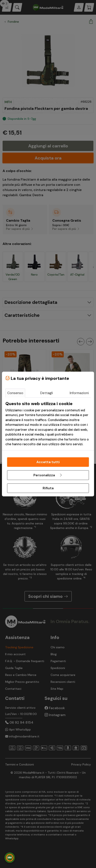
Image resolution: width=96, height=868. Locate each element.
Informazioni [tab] (79, 393)
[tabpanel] (48, 424)
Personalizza (48, 475)
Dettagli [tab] (46, 393)
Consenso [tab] (15, 393)
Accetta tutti (48, 462)
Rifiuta (48, 488)
